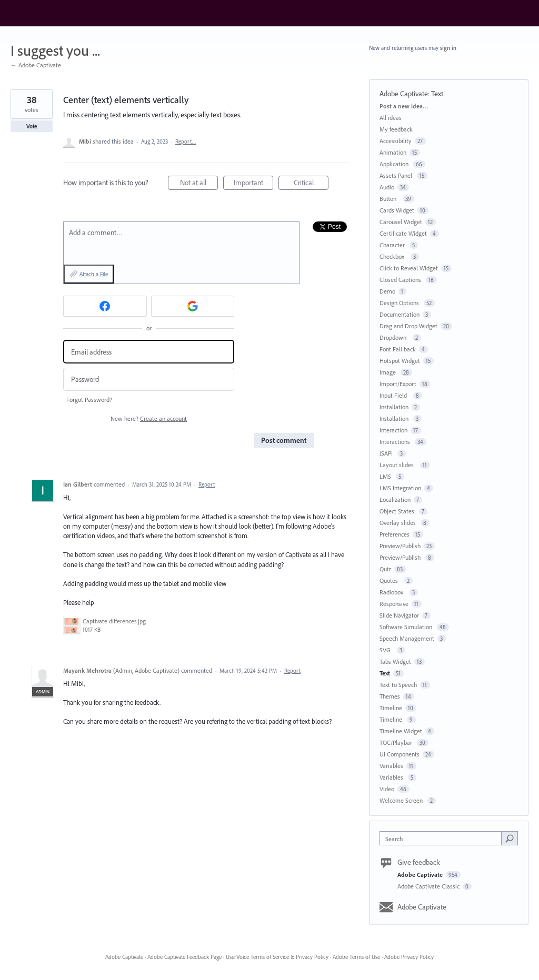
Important (254, 184)
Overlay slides (398, 523)
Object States (398, 511)
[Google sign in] (193, 306)
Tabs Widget (395, 661)
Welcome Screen (402, 800)
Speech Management (407, 638)
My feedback (396, 129)
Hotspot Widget (400, 361)
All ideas (391, 118)
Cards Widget (397, 210)
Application (395, 164)
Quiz (385, 569)
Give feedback (419, 862)
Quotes (390, 580)
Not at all (199, 184)
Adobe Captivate (404, 94)
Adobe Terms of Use (356, 957)
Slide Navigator (399, 615)
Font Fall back (398, 349)
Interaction (393, 430)
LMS (386, 476)
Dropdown (395, 337)
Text (437, 94)
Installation (394, 407)
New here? (149, 418)
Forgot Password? (89, 400)
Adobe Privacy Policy (409, 957)
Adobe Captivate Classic (429, 886)
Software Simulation (407, 627)
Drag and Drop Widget (408, 326)
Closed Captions (401, 280)
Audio (387, 187)
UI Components (400, 754)
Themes (390, 696)
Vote (32, 126)
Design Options (400, 303)
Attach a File (94, 274)
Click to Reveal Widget (409, 268)
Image (388, 372)
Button (390, 199)
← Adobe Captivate (36, 65)
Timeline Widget (401, 731)
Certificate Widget (403, 233)
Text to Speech (398, 685)
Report (207, 484)
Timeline (391, 708)
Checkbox (393, 256)
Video (387, 789)
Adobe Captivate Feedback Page (184, 957)
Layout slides (398, 465)
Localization (395, 499)
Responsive (394, 604)
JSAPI (387, 453)
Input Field (395, 395)
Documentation (400, 314)
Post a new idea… (404, 106)
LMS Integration (400, 488)
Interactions (396, 442)
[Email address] (149, 352)
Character (393, 245)
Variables (391, 766)
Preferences (395, 534)
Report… (186, 142)
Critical (311, 184)
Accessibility (396, 141)
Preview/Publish (400, 546)
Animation (393, 152)
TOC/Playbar (397, 742)
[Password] (149, 380)
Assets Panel (397, 175)
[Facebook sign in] (105, 306)
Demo (387, 291)
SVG (387, 650)
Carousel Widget (401, 222)
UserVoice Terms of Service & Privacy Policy (277, 957)
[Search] (510, 838)
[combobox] (443, 838)
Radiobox (393, 592)
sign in (448, 48)
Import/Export (398, 384)
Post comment (284, 440)
